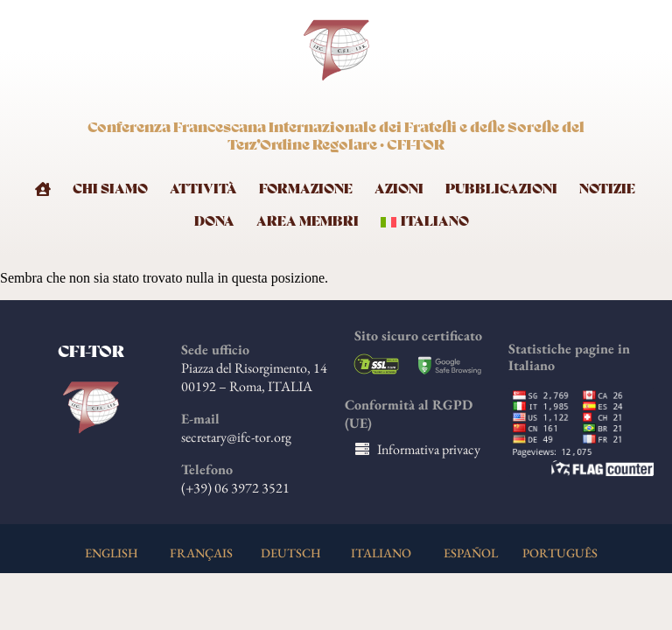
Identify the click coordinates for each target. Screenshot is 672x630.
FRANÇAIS (201, 553)
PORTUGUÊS (560, 553)
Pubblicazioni (501, 189)
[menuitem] (430, 219)
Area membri (308, 222)
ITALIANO (381, 553)
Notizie (607, 189)
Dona (214, 222)
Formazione (306, 189)
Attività (203, 189)
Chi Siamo (110, 189)
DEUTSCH (291, 553)
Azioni (399, 189)
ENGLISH (112, 553)
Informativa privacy (429, 449)
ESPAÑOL (471, 553)
